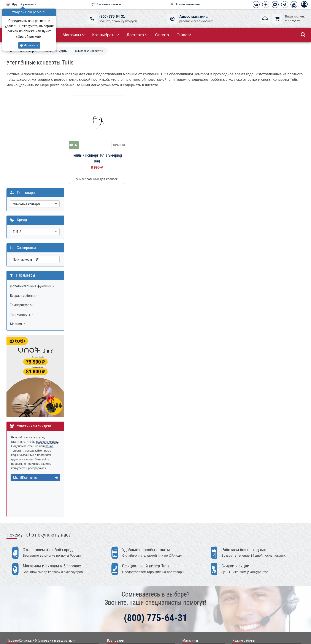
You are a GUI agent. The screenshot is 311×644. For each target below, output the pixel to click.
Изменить (29, 45)
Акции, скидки (116, 555)
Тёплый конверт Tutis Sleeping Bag (97, 158)
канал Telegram (22, 356)
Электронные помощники (124, 601)
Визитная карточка (25, 580)
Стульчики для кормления (125, 575)
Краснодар (190, 575)
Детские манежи (118, 588)
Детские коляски (118, 562)
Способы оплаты (245, 582)
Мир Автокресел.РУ (121, 621)
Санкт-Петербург (194, 562)
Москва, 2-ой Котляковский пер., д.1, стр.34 (42, 588)
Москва (187, 555)
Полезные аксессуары (122, 615)
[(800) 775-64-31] (92, 19)
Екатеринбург (192, 568)
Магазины (74, 35)
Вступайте (18, 342)
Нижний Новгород (195, 582)
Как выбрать (106, 35)
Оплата (162, 35)
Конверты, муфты (119, 608)
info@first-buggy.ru (24, 572)
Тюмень (188, 588)
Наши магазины (188, 4)
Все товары (116, 545)
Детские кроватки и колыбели (127, 568)
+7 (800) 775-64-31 (24, 555)
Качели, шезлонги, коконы (125, 582)
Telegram (18, 564)
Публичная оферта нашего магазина (178, 638)
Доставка (137, 35)
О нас (184, 35)
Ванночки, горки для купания (127, 595)
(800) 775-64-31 (112, 17)
